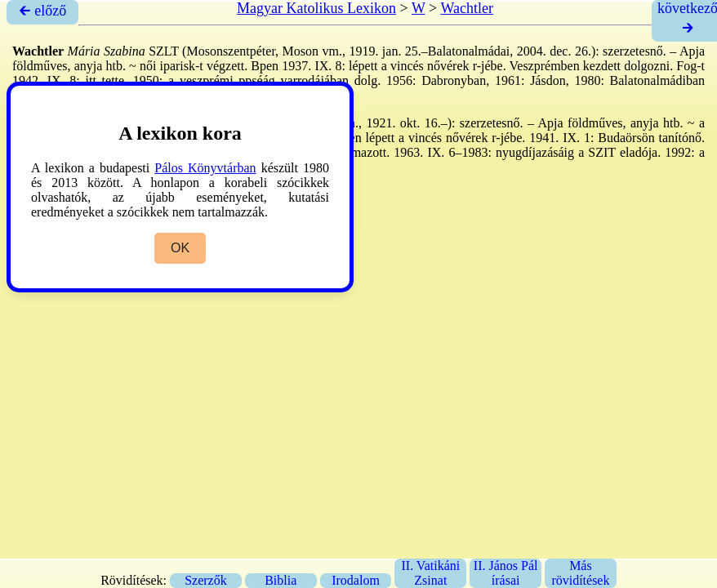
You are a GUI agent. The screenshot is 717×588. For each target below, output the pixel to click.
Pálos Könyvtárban (205, 168)
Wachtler (467, 8)
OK (180, 248)
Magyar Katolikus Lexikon (316, 8)
